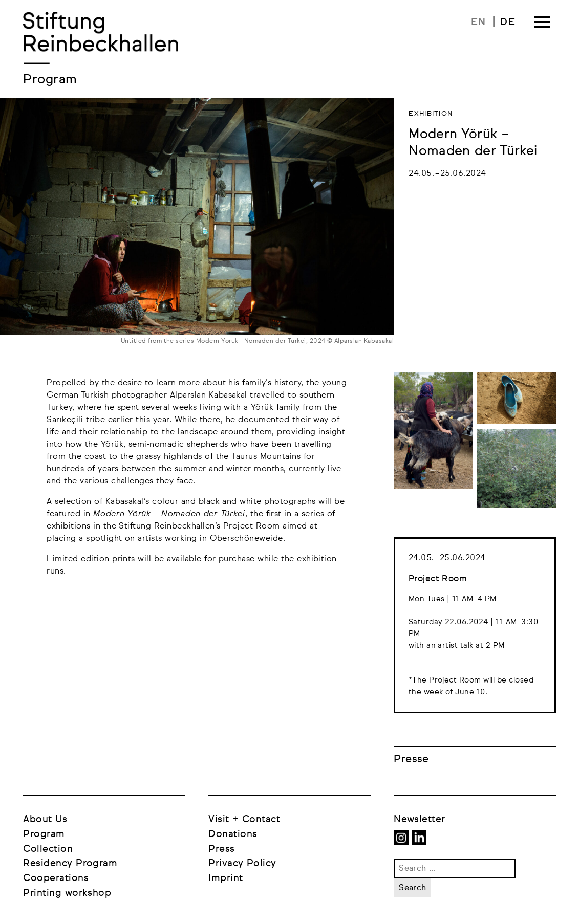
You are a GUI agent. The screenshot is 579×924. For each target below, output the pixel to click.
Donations (233, 834)
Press (221, 849)
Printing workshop (67, 893)
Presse (411, 760)
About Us (45, 819)
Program (44, 834)
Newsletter (420, 819)
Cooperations (56, 878)
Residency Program (70, 863)
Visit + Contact (244, 819)
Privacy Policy (242, 863)
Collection (48, 849)
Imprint (226, 878)
